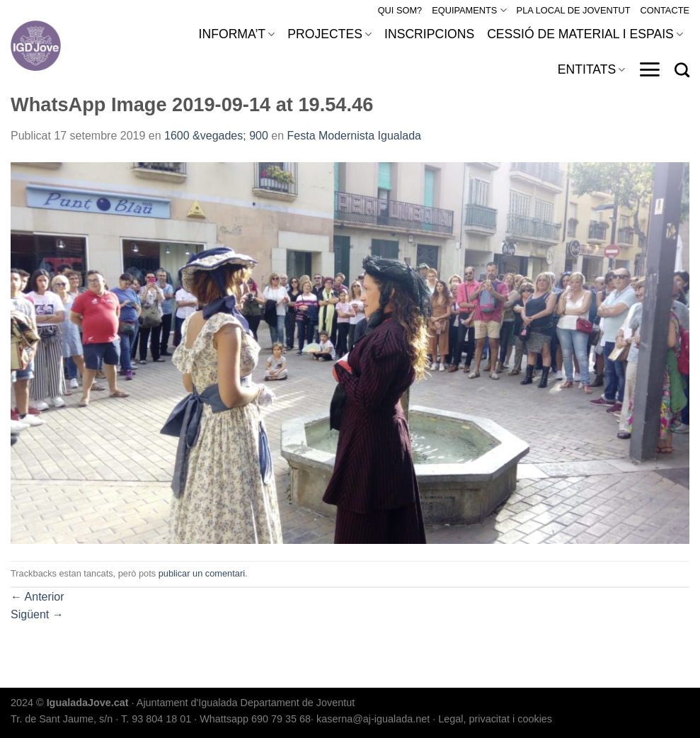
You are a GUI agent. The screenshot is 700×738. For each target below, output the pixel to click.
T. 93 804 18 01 (156, 719)
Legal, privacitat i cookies (495, 719)
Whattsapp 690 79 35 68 (255, 719)
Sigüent (37, 614)
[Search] (682, 70)
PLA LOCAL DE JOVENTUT (574, 10)
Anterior (38, 597)
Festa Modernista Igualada (354, 136)
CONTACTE (665, 10)
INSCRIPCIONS (429, 34)
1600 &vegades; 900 (216, 136)
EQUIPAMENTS (469, 10)
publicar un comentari (202, 573)
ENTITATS (592, 69)
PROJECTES (329, 34)
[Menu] (649, 69)
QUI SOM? (400, 10)
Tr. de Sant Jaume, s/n (62, 719)
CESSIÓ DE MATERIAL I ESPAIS (585, 34)
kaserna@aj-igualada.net (373, 719)
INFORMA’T (237, 34)
